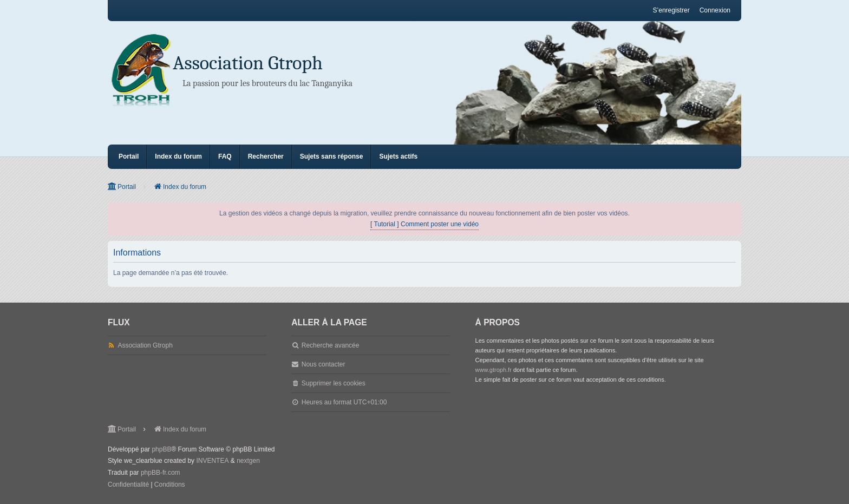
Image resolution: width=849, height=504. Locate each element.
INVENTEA (212, 461)
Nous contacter (324, 364)
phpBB (161, 449)
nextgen (248, 461)
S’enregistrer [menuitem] (671, 10)
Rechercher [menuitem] (266, 156)
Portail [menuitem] (129, 156)
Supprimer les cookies (334, 383)
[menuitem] (128, 485)
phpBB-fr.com (161, 473)
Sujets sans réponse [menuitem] (332, 156)
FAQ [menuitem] (225, 156)
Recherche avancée (331, 345)
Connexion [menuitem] (715, 10)
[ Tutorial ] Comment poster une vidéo (424, 224)
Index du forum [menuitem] (178, 156)
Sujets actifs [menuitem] (398, 156)
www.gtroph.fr (494, 370)
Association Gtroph (248, 63)
